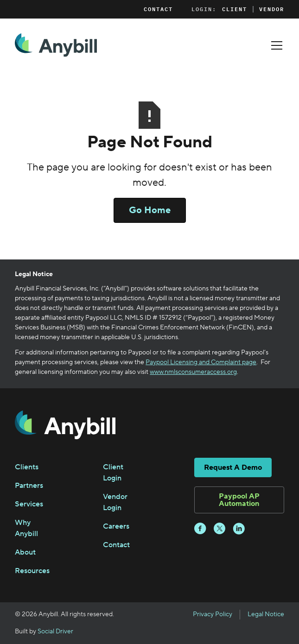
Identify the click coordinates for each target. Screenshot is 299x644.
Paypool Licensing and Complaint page (201, 362)
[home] (56, 45)
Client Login (113, 473)
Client (235, 9)
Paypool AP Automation (239, 500)
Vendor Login (115, 502)
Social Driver (55, 631)
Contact (158, 9)
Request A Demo (233, 467)
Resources (32, 571)
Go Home (150, 210)
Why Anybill (26, 528)
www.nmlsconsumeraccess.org (193, 372)
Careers (116, 526)
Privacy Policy (213, 614)
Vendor (272, 9)
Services (29, 504)
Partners (29, 486)
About (25, 552)
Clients (27, 467)
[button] (275, 45)
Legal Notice (266, 614)
